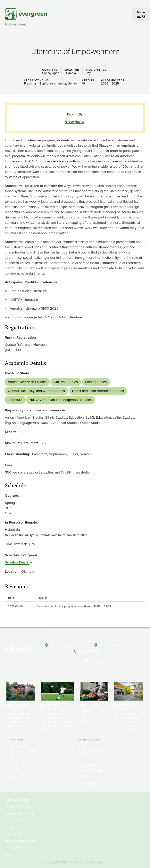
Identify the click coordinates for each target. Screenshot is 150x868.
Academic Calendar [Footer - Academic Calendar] (91, 771)
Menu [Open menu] (141, 12)
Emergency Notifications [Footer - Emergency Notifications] (20, 813)
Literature (15, 400)
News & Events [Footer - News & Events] (88, 777)
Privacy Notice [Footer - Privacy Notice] (13, 847)
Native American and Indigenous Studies (61, 400)
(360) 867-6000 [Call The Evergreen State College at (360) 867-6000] (90, 651)
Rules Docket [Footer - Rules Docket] (13, 834)
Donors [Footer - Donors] (14, 771)
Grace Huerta (75, 122)
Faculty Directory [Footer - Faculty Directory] (89, 752)
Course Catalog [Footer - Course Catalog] (88, 764)
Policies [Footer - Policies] (9, 827)
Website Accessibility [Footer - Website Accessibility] (17, 806)
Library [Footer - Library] (82, 745)
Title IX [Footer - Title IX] (9, 854)
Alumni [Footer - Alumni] (14, 777)
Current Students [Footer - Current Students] (21, 745)
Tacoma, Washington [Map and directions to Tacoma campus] (114, 645)
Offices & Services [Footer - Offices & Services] (90, 758)
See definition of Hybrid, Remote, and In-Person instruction (46, 535)
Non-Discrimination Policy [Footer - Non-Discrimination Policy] (20, 841)
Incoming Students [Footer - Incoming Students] (22, 752)
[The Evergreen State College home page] (19, 649)
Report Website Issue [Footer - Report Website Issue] (18, 799)
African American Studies (27, 382)
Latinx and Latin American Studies (98, 391)
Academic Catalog (16, 24)
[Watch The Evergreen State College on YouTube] (86, 660)
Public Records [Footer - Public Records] (14, 820)
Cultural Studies (66, 382)
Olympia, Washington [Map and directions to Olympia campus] (66, 645)
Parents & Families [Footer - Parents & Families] (22, 758)
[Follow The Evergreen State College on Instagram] (94, 660)
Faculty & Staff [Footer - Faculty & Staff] (19, 764)
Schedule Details (17, 562)
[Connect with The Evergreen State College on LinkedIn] (102, 660)
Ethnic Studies (96, 382)
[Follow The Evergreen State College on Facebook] (78, 660)
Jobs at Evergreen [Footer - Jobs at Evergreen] (90, 783)
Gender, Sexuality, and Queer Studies (36, 391)
